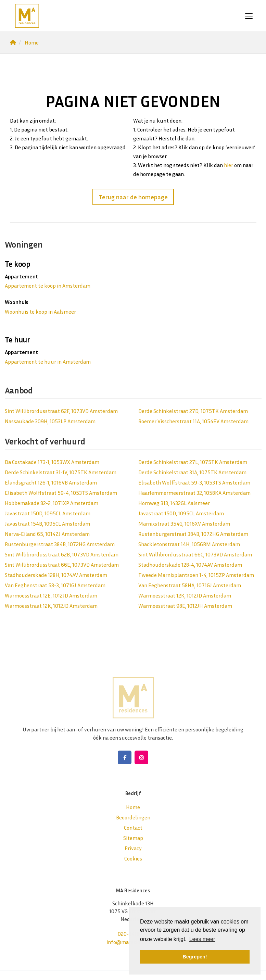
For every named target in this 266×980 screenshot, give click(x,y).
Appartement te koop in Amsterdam (48, 286)
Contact (133, 828)
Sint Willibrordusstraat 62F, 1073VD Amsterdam (61, 411)
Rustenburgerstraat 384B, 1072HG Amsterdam (193, 534)
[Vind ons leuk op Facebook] (125, 757)
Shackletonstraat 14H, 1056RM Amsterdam (189, 544)
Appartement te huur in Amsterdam (48, 362)
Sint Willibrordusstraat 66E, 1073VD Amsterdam (62, 565)
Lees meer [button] (202, 939)
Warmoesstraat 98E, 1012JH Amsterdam (185, 606)
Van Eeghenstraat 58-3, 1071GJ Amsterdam (55, 585)
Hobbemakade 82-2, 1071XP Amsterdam (52, 503)
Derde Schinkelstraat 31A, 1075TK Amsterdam (192, 472)
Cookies (133, 858)
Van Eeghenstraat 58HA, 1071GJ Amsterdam (190, 585)
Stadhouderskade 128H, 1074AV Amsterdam (56, 575)
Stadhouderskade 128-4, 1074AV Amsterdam (190, 565)
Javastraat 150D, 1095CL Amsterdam (48, 513)
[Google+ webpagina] (141, 757)
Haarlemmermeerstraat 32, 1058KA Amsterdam (194, 493)
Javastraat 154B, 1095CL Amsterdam (47, 524)
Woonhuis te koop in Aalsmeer (40, 312)
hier (229, 165)
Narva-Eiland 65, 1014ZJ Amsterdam (47, 534)
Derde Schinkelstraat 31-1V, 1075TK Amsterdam (61, 472)
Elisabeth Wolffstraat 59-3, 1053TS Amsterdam (194, 482)
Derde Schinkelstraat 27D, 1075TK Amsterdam (193, 411)
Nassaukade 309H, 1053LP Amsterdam (50, 421)
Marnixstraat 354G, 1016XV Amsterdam (184, 524)
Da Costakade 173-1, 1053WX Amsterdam (52, 462)
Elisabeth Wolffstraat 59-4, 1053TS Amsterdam (61, 493)
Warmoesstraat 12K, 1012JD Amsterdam (185, 595)
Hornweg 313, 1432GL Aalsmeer (174, 503)
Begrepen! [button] (195, 957)
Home (133, 807)
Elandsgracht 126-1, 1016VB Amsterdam (51, 482)
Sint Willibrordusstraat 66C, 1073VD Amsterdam (195, 554)
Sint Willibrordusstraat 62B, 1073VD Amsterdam (62, 554)
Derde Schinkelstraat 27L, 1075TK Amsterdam (193, 462)
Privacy (133, 848)
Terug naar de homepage (133, 197)
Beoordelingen (133, 817)
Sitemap (133, 838)
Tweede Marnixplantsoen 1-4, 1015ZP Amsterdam (196, 575)
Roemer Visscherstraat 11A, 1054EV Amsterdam (193, 421)
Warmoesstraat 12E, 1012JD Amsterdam (51, 595)
